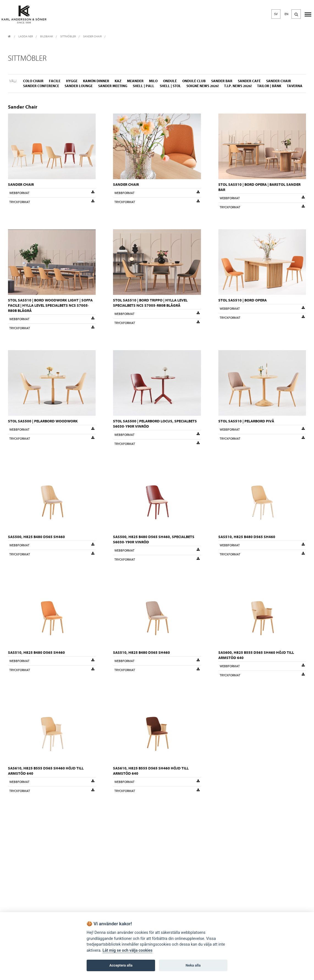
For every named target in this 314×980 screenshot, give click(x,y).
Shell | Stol (170, 86)
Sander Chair (92, 36)
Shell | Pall (144, 86)
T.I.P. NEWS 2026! (238, 86)
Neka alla (193, 965)
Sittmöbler (68, 36)
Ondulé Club (194, 81)
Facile (55, 81)
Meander (135, 81)
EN (287, 14)
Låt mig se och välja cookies (128, 950)
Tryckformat (52, 202)
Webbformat (52, 193)
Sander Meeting (113, 86)
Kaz (118, 81)
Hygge (72, 81)
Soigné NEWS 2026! (203, 86)
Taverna (295, 86)
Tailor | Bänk (269, 86)
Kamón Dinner (96, 81)
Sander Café (249, 81)
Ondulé (170, 81)
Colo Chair (33, 81)
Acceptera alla (121, 965)
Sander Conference (41, 86)
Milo (153, 81)
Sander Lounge (79, 86)
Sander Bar (222, 81)
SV (276, 14)
